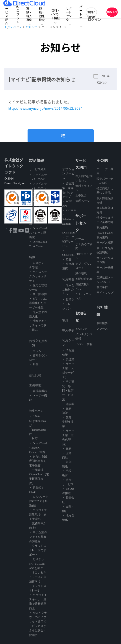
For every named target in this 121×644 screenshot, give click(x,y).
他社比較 (35, 376)
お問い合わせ (91, 13)
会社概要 (102, 323)
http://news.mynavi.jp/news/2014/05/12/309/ (49, 108)
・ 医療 (67, 448)
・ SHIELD (69, 210)
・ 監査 (67, 259)
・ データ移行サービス (68, 242)
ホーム (80, 239)
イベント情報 (84, 344)
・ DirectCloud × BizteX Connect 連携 (38, 448)
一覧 (61, 136)
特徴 (32, 257)
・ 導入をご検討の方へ (68, 290)
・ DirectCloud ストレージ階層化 (38, 233)
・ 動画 (34, 364)
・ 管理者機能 (38, 391)
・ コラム (35, 351)
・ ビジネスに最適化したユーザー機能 (38, 303)
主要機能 (35, 385)
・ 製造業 (68, 359)
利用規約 (102, 227)
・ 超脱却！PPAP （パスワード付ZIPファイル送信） (39, 497)
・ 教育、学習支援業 (68, 422)
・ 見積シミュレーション (68, 304)
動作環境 (81, 273)
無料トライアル (112, 13)
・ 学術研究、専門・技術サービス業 (68, 391)
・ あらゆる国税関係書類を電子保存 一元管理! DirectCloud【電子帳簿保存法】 (39, 470)
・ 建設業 (68, 404)
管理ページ (83, 201)
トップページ (13, 27)
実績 (65, 321)
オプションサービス (68, 174)
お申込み (81, 196)
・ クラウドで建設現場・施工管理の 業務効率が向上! (38, 519)
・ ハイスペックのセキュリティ (38, 276)
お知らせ (81, 329)
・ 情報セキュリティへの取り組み (38, 325)
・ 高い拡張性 (38, 294)
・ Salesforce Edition (68, 219)
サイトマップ (105, 293)
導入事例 (68, 330)
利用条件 (102, 287)
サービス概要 (105, 243)
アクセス (102, 329)
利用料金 (68, 279)
